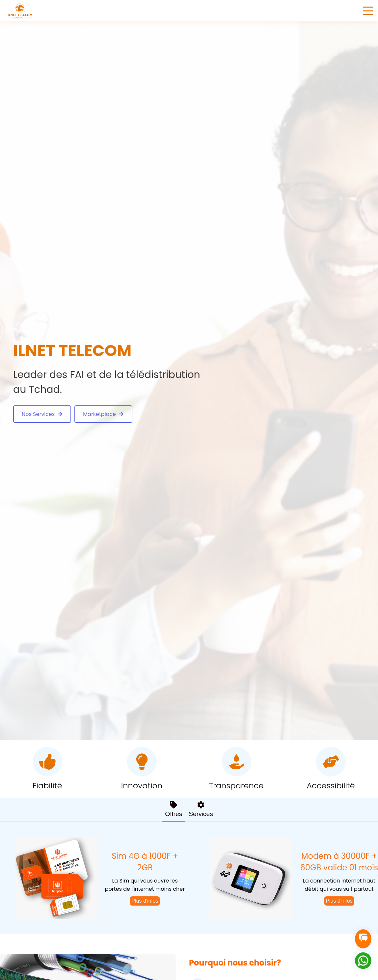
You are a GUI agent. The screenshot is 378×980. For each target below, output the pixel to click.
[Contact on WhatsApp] (363, 961)
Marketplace (103, 414)
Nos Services (42, 414)
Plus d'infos (145, 901)
